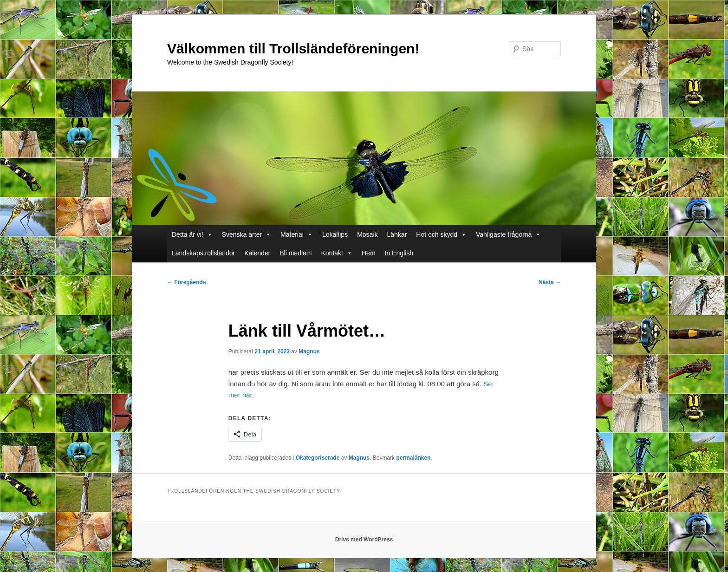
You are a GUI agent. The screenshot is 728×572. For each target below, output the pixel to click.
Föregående (186, 282)
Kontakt (337, 253)
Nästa (550, 282)
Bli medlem (296, 253)
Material (297, 234)
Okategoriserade (318, 458)
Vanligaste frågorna (508, 234)
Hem (369, 253)
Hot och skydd (441, 234)
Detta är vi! (192, 234)
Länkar (397, 234)
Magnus (309, 351)
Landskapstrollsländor (203, 253)
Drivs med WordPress (364, 539)
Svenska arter (247, 234)
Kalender (257, 253)
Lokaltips (335, 234)
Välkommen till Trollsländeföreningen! (293, 49)
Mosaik (367, 234)
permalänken (413, 458)
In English (399, 253)
